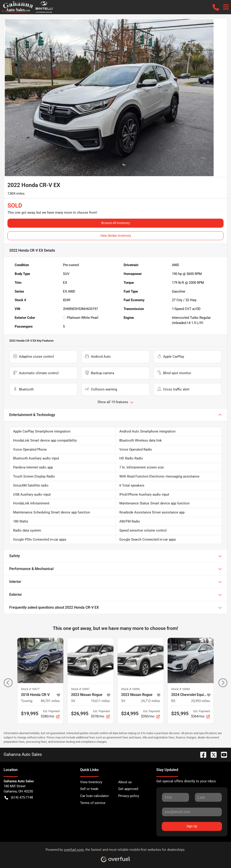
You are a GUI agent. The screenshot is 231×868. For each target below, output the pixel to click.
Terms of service (93, 803)
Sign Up (192, 826)
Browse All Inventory (116, 223)
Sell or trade (89, 789)
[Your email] (192, 812)
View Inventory (91, 782)
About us (125, 782)
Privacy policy (129, 796)
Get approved (128, 789)
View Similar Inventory (116, 236)
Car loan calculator (94, 796)
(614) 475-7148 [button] (19, 798)
